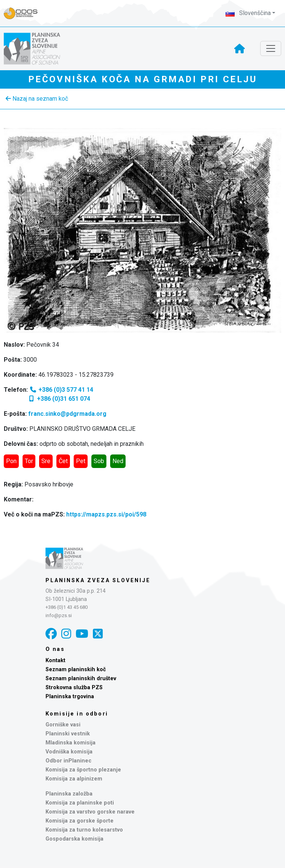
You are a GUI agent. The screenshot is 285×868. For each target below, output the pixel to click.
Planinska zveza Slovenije (98, 580)
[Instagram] (66, 634)
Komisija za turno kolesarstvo (84, 830)
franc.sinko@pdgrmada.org (67, 414)
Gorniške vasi (63, 725)
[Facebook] (51, 634)
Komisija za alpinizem (74, 779)
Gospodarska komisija (74, 839)
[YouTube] (82, 634)
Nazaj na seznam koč (37, 99)
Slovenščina (248, 13)
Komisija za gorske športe (80, 821)
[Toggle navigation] (271, 48)
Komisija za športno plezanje (83, 770)
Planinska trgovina (70, 697)
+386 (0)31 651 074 (59, 399)
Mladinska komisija (70, 743)
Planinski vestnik (68, 734)
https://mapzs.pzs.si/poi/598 (106, 514)
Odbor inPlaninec (68, 761)
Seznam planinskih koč (76, 669)
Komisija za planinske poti (80, 803)
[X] (98, 634)
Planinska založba (69, 794)
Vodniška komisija (69, 752)
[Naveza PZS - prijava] (24, 13)
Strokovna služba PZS (74, 688)
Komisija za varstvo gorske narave (90, 812)
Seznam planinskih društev (81, 679)
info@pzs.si (59, 615)
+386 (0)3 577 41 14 (61, 390)
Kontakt (55, 660)
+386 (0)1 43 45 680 (67, 607)
